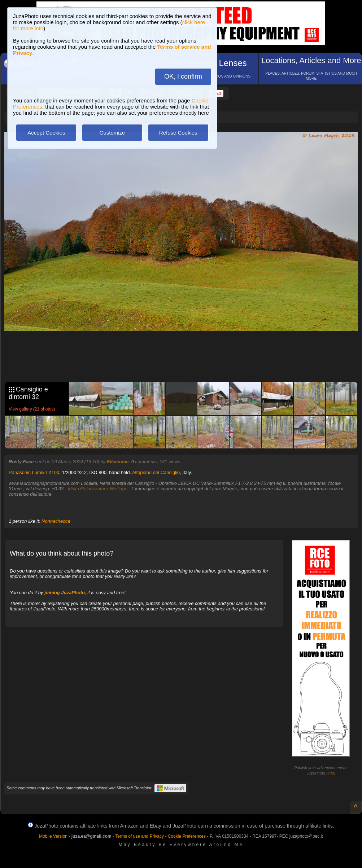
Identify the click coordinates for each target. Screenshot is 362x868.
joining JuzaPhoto (65, 593)
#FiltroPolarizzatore (88, 489)
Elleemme (118, 462)
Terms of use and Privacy (139, 836)
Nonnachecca (56, 521)
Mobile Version (53, 836)
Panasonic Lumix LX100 (34, 472)
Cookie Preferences (187, 836)
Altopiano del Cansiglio (156, 472)
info (331, 773)
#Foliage (118, 489)
